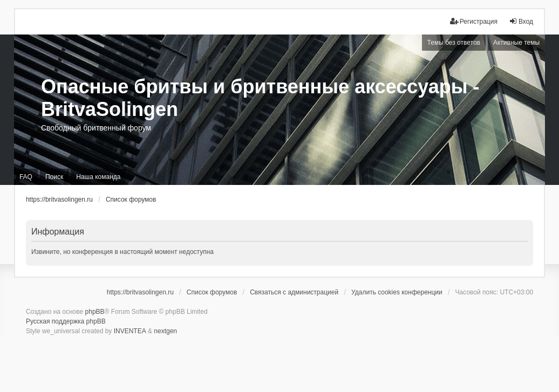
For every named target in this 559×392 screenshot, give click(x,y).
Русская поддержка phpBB (66, 321)
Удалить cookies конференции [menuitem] (397, 292)
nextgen (165, 331)
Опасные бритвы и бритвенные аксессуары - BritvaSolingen (260, 98)
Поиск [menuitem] (54, 177)
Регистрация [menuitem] (474, 21)
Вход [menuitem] (521, 21)
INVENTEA (130, 331)
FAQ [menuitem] (26, 177)
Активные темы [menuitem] (516, 43)
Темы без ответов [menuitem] (454, 43)
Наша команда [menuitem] (98, 177)
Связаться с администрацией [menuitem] (294, 292)
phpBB (95, 312)
